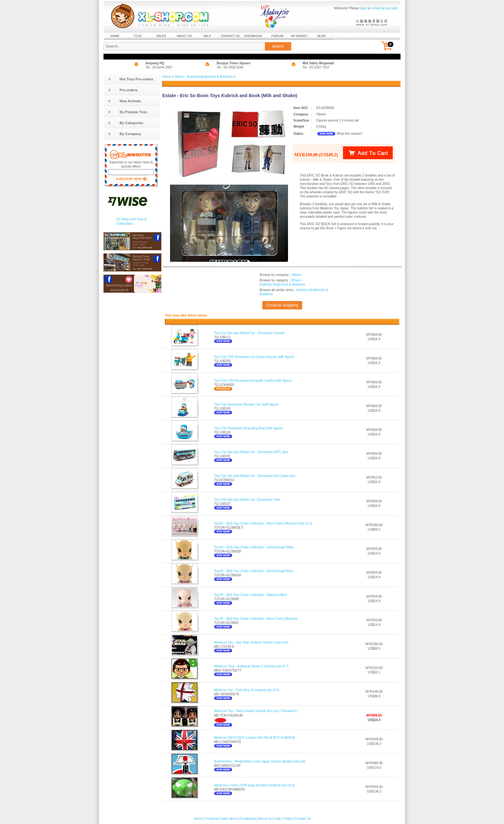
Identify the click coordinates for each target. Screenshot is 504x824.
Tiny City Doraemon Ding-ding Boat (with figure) (248, 428)
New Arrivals (124, 101)
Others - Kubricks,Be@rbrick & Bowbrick (204, 77)
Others (296, 275)
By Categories (126, 123)
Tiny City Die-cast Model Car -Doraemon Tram (247, 500)
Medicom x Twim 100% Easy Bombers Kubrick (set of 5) (254, 785)
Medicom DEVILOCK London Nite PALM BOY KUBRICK (255, 738)
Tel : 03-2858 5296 (230, 67)
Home (167, 77)
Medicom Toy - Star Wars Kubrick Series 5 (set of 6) (251, 642)
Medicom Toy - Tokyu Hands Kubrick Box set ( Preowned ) (256, 711)
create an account (384, 8)
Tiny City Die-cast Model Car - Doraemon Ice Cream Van (255, 476)
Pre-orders (123, 90)
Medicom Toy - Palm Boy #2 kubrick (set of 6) (247, 690)
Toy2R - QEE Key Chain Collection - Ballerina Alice (251, 595)
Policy (288, 819)
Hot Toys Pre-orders (131, 79)
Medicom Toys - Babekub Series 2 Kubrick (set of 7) (251, 666)
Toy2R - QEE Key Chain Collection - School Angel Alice (254, 571)
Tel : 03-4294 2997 (159, 67)
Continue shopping (282, 305)
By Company (125, 134)
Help (278, 819)
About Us (265, 819)
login (363, 8)
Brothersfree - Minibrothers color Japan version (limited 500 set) (260, 761)
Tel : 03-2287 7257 (316, 67)
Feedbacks (248, 819)
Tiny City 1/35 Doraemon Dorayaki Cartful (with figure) (253, 381)
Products (212, 819)
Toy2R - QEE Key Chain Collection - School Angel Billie (254, 547)
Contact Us (303, 819)
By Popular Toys (128, 112)
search (278, 46)
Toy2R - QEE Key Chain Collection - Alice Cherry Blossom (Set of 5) (263, 523)
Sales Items (229, 819)
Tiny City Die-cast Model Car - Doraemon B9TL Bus (251, 452)
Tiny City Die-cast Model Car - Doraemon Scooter (250, 333)
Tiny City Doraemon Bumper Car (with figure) (246, 404)
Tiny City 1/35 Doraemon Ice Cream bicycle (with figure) (254, 357)
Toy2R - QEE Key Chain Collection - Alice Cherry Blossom (256, 619)
